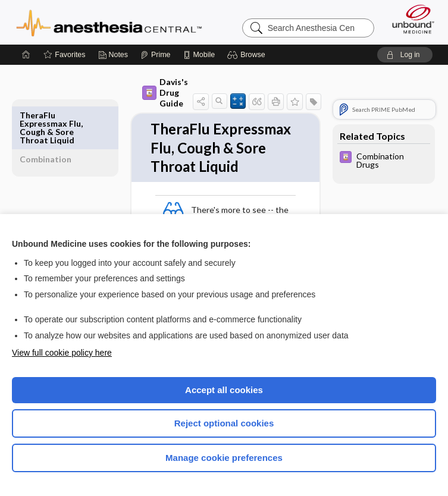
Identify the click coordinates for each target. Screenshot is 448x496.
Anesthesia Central (109, 22)
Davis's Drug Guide (148, 92)
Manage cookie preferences (224, 458)
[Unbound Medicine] (409, 19)
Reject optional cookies (224, 423)
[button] (248, 55)
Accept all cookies (224, 390)
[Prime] (155, 55)
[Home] (26, 55)
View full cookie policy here (62, 353)
